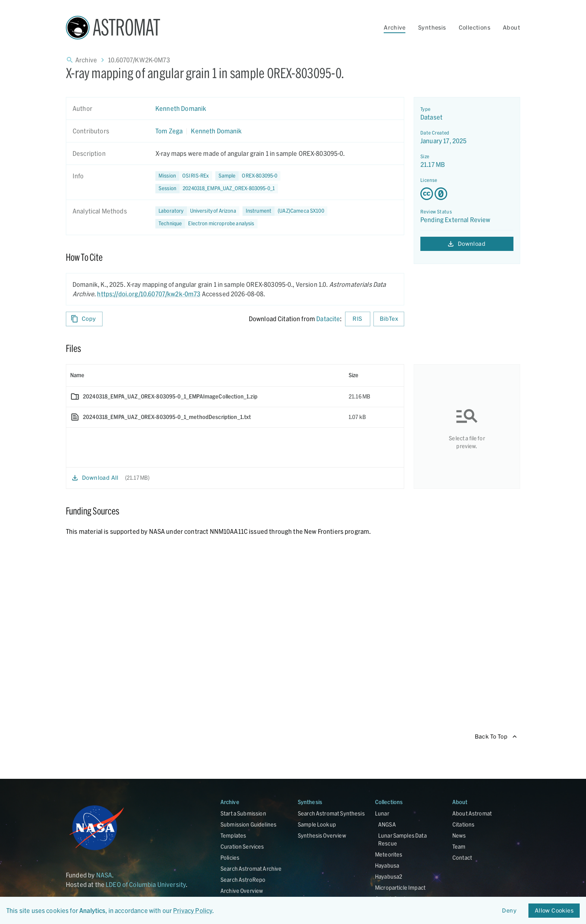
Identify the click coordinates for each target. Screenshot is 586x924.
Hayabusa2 (389, 876)
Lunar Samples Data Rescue (402, 839)
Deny (509, 911)
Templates (233, 835)
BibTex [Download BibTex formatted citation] (389, 319)
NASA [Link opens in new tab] (104, 875)
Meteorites (389, 854)
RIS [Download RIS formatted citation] (358, 319)
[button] (248, 176)
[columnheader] (205, 375)
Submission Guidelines (248, 824)
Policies (230, 858)
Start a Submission (243, 813)
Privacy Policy (193, 910)
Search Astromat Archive (251, 869)
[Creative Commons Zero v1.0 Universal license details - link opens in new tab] (467, 194)
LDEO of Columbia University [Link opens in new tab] (146, 884)
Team (459, 846)
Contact (462, 858)
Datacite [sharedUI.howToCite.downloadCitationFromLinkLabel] (328, 319)
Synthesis (432, 27)
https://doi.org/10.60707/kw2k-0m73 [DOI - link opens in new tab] (149, 294)
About (511, 27)
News (459, 835)
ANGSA (387, 824)
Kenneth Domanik (181, 108)
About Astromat (472, 813)
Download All (96, 478)
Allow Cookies (554, 911)
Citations (463, 824)
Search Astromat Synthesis (331, 813)
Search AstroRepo (243, 880)
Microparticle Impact (400, 888)
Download (467, 244)
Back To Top (496, 737)
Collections (474, 27)
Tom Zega (169, 131)
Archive (395, 27)
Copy (84, 319)
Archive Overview (242, 891)
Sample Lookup (317, 824)
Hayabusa (387, 865)
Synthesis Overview (322, 835)
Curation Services (242, 846)
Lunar (382, 813)
